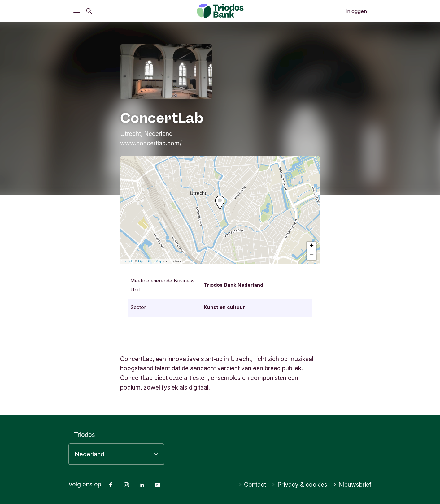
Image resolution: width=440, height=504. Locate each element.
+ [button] (312, 246)
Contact (252, 485)
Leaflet (127, 261)
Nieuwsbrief (352, 485)
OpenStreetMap (150, 261)
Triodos (85, 435)
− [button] (312, 256)
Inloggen (356, 11)
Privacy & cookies (299, 485)
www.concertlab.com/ (151, 143)
